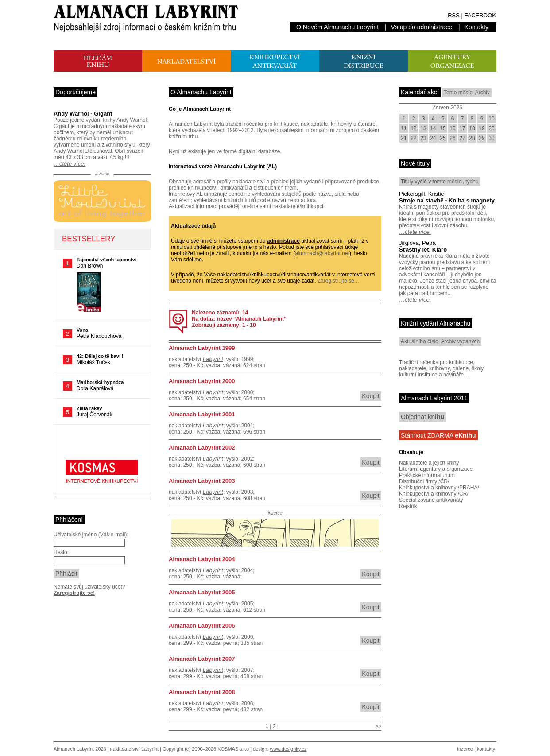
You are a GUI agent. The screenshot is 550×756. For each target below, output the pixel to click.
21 (404, 138)
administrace (283, 241)
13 (423, 128)
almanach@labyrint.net (322, 253)
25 (443, 138)
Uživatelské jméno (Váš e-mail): (91, 535)
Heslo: (61, 552)
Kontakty (476, 27)
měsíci (455, 182)
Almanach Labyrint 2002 (202, 448)
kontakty (486, 749)
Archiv (482, 93)
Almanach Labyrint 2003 (202, 481)
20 (491, 128)
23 (423, 138)
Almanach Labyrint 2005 (202, 592)
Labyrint (213, 359)
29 (482, 138)
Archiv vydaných (460, 341)
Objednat (422, 417)
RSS (454, 15)
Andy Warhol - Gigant (83, 114)
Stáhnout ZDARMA (438, 435)
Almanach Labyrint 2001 (202, 414)
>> (378, 726)
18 (472, 128)
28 (472, 138)
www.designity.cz (289, 749)
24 (433, 138)
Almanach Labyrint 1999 (202, 348)
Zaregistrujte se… (339, 281)
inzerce (465, 749)
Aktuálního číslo (420, 341)
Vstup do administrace (422, 27)
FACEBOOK (480, 15)
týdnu (472, 182)
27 (462, 138)
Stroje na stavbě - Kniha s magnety (447, 200)
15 (443, 128)
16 (452, 128)
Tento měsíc (458, 93)
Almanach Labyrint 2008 (202, 692)
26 (452, 138)
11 (404, 128)
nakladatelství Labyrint (134, 749)
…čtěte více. (70, 164)
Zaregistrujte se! (74, 593)
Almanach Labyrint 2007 (202, 659)
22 (413, 138)
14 (433, 128)
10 (491, 119)
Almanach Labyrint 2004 (202, 559)
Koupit (371, 396)
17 (462, 128)
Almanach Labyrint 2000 (202, 381)
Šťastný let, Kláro (423, 250)
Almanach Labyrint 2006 (202, 626)
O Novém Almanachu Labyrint (337, 27)
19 (482, 128)
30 (491, 138)
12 (413, 128)
